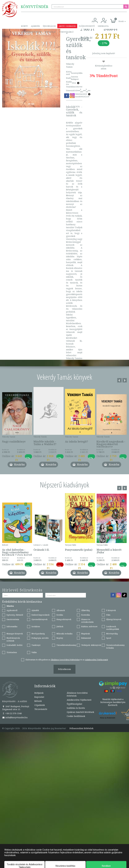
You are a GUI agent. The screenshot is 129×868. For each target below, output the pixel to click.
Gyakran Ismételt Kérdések (80, 712)
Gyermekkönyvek (39, 619)
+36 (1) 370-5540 (12, 713)
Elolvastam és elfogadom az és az (67, 660)
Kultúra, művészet (89, 626)
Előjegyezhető (87, 26)
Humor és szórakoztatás (87, 621)
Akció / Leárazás (67, 26)
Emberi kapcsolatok (40, 615)
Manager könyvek (15, 634)
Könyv (24, 26)
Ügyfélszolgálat (74, 704)
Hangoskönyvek (64, 619)
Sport (109, 638)
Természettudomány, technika (116, 646)
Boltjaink (39, 693)
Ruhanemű (86, 638)
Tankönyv (36, 645)
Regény (60, 638)
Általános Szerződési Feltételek (77, 694)
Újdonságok (49, 26)
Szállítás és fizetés (31, 32)
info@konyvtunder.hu (15, 717)
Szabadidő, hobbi (14, 645)
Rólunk (38, 701)
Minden (10, 606)
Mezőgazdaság (38, 634)
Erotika (60, 615)
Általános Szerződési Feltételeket (65, 660)
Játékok (60, 626)
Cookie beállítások (76, 716)
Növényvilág (112, 634)
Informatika (12, 626)
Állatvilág (86, 610)
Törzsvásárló (66, 32)
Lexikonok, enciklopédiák (113, 628)
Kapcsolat (50, 32)
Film (108, 615)
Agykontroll (12, 610)
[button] (119, 20)
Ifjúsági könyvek (114, 619)
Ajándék (35, 26)
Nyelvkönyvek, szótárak (13, 639)
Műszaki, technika (64, 634)
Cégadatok (40, 705)
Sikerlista (103, 26)
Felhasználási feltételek (81, 728)
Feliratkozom (64, 669)
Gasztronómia (13, 619)
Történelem (12, 652)
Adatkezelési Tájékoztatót (96, 660)
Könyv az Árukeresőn (108, 718)
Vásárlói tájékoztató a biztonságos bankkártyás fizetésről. (113, 702)
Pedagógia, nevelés (40, 638)
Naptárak (86, 634)
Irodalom (36, 626)
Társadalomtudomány (66, 645)
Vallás (34, 652)
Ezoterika (86, 615)
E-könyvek (111, 610)
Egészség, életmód (15, 615)
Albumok (61, 610)
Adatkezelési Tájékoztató (79, 700)
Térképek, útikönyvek (91, 645)
